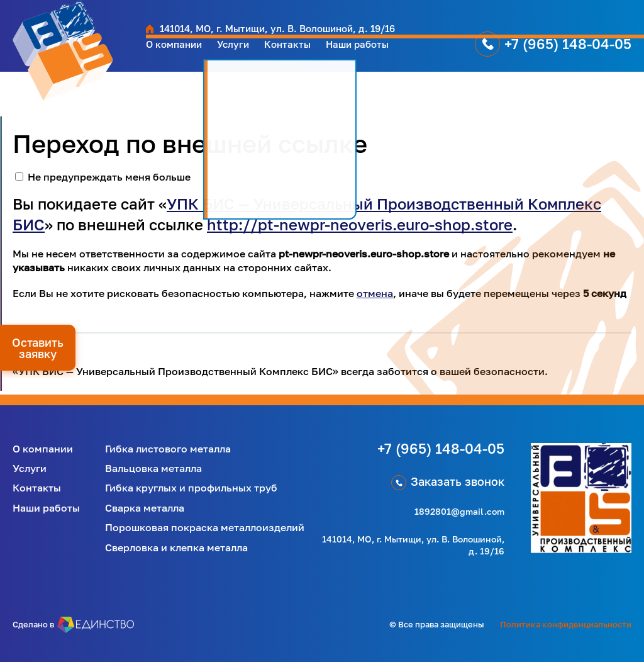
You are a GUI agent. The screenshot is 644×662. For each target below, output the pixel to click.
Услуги (247, 53)
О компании (180, 53)
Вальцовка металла (153, 468)
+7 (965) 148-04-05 (568, 53)
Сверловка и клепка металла (176, 547)
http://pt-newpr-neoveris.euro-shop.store (360, 224)
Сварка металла (145, 508)
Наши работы (388, 53)
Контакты (308, 53)
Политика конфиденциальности (566, 624)
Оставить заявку (38, 348)
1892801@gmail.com (459, 511)
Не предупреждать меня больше (109, 177)
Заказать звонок (458, 481)
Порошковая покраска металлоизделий (205, 527)
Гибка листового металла (168, 449)
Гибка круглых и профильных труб (191, 488)
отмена (375, 293)
